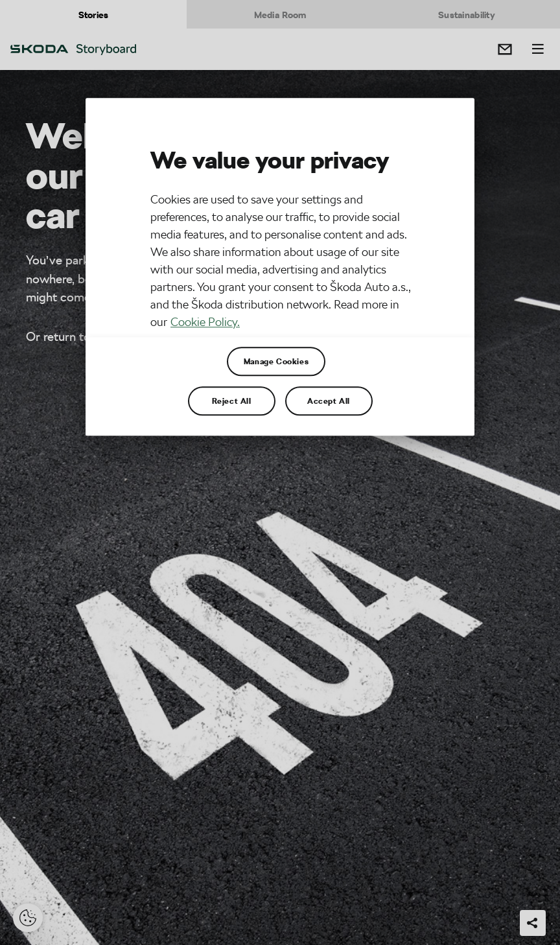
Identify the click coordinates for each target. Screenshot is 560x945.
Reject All (232, 401)
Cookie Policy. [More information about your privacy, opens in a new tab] (205, 322)
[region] (280, 267)
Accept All (329, 401)
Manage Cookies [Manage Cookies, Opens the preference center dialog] (276, 361)
